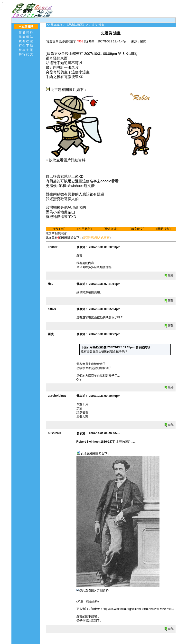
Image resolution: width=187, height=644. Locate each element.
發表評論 (111, 229)
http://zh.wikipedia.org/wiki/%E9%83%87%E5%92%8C (138, 609)
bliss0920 (55, 433)
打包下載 (58, 229)
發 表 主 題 (26, 50)
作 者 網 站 (26, 37)
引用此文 (84, 229)
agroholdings (57, 396)
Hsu (51, 284)
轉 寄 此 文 (26, 54)
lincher (53, 247)
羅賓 (51, 334)
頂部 (169, 275)
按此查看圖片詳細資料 (66, 160)
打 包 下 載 (26, 46)
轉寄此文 (137, 229)
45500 (52, 309)
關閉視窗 (163, 229)
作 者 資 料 (26, 32)
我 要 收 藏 (26, 41)
